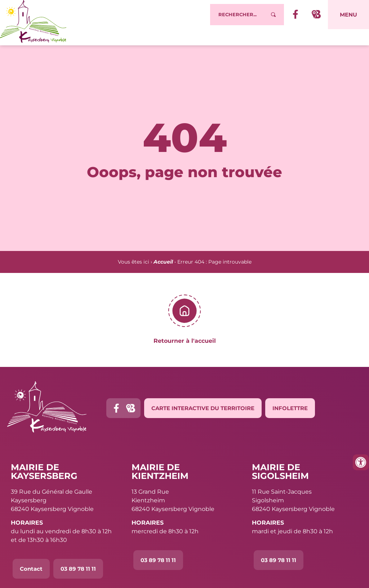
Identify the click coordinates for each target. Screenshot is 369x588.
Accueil (163, 262)
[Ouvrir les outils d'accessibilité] (361, 462)
